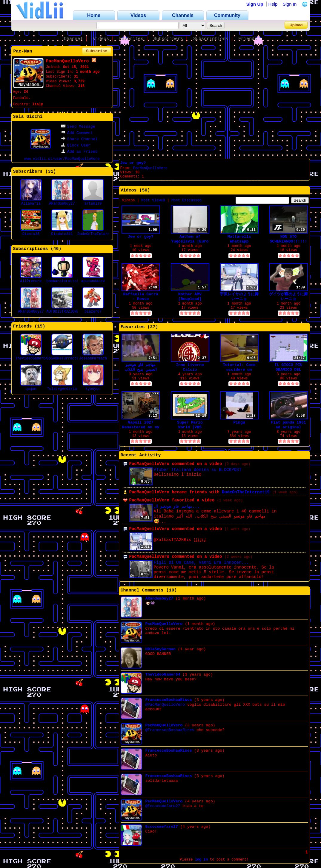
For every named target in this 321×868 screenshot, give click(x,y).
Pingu (239, 423)
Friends (248, 39)
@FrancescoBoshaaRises (170, 730)
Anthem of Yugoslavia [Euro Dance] (190, 239)
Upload (296, 25)
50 (145, 190)
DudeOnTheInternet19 (98, 234)
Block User (76, 145)
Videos (101, 39)
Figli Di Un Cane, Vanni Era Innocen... (201, 563)
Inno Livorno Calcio (190, 367)
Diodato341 (62, 234)
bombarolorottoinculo (68, 281)
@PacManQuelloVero (165, 705)
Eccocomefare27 (162, 827)
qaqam (31, 389)
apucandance (93, 281)
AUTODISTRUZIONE (63, 312)
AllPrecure (31, 281)
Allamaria (31, 204)
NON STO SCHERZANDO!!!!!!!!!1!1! (289, 239)
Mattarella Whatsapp (239, 239)
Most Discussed (186, 200)
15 (40, 326)
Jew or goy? (133, 163)
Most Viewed (153, 200)
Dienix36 (31, 234)
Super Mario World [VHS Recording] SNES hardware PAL (190, 425)
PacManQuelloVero (150, 168)
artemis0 (93, 204)
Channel (73, 39)
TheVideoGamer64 (32, 359)
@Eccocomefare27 (163, 806)
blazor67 (93, 312)
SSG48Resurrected (64, 359)
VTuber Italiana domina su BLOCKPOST (198, 470)
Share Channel (79, 139)
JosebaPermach (93, 359)
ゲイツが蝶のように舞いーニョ (288, 297)
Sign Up (255, 4)
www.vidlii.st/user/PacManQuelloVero (62, 159)
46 (56, 249)
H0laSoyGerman (160, 649)
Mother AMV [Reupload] (190, 297)
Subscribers (168, 39)
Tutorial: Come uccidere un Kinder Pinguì (239, 367)
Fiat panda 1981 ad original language (288, 425)
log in (201, 860)
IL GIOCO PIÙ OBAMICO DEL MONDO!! (288, 367)
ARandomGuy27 (62, 204)
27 (153, 327)
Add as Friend (79, 152)
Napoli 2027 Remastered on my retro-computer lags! (141, 425)
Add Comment (77, 133)
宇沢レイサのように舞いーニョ (239, 297)
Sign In (290, 4)
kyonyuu (93, 389)
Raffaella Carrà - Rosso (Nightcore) (140, 297)
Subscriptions (211, 39)
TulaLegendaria (62, 389)
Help (273, 4)
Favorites (131, 39)
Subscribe (96, 51)
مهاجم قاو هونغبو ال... (177, 506)
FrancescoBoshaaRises (169, 700)
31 (51, 172)
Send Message (78, 127)
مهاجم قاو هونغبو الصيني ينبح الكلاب (141, 367)
